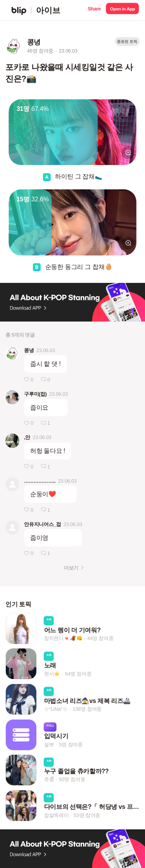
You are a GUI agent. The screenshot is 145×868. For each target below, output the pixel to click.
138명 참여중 (87, 709)
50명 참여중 (72, 779)
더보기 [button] (71, 568)
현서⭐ (52, 674)
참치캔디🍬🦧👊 (63, 638)
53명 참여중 (87, 815)
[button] (94, 10)
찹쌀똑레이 (56, 815)
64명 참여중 (78, 674)
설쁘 (49, 745)
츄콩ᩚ (49, 779)
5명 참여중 (71, 745)
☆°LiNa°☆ (56, 709)
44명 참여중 (100, 638)
